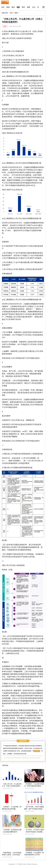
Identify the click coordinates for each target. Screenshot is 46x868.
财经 (23, 7)
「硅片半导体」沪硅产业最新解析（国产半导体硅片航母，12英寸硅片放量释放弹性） (34, 809)
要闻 (8, 7)
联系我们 (37, 751)
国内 (13, 7)
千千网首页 (19, 864)
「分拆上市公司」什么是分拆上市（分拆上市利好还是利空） (12, 786)
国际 (18, 7)
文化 (34, 7)
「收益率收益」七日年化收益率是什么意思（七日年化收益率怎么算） (12, 855)
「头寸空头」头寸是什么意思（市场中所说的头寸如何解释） (34, 832)
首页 (3, 7)
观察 (29, 7)
